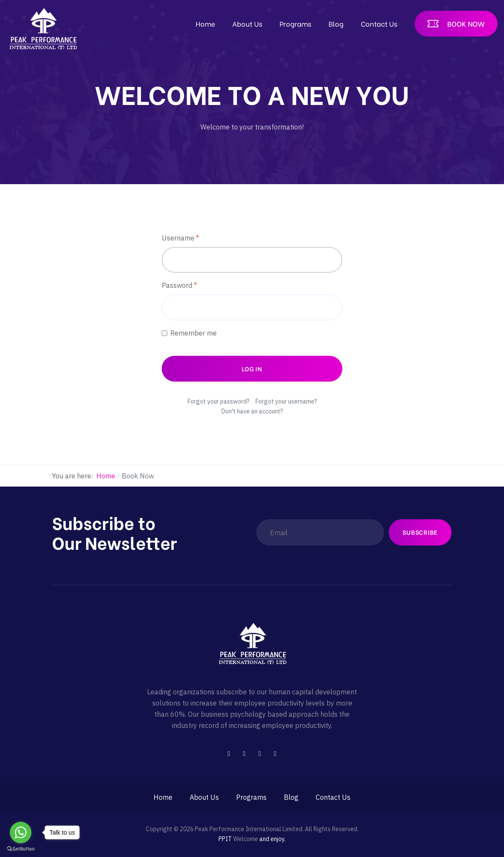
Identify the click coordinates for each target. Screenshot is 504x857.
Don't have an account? (252, 411)
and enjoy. (272, 839)
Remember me (194, 333)
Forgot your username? (286, 401)
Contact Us (379, 23)
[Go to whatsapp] (21, 832)
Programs (295, 23)
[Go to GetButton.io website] (21, 849)
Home (205, 23)
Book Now (466, 23)
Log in (252, 368)
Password (179, 285)
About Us (247, 23)
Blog (336, 23)
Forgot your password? (218, 401)
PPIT (225, 839)
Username (180, 238)
